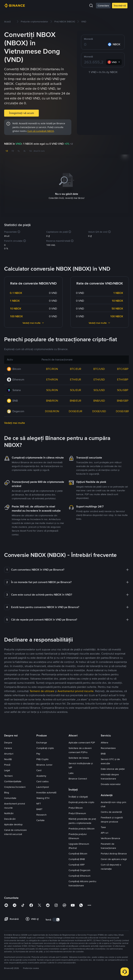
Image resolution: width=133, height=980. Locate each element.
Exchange (42, 742)
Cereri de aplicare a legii (114, 858)
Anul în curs (39, 151)
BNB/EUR (76, 400)
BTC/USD (99, 368)
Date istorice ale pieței (113, 768)
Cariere (8, 747)
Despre (8, 742)
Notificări (9, 813)
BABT (39, 808)
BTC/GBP (123, 368)
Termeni (8, 775)
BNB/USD (99, 400)
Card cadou (43, 781)
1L (19, 151)
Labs (71, 772)
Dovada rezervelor (111, 783)
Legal (7, 770)
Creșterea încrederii (15, 786)
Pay (38, 753)
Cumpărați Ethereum (79, 875)
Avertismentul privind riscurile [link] (76, 690)
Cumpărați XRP (77, 864)
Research (41, 814)
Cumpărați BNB (77, 858)
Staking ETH (43, 797)
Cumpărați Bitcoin (78, 853)
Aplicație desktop (13, 824)
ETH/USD (99, 379)
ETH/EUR (76, 379)
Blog (7, 792)
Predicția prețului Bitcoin (82, 828)
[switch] (56, 919)
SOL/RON (52, 389)
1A (30, 151)
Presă (7, 764)
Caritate (40, 820)
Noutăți (8, 758)
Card (39, 770)
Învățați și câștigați (78, 796)
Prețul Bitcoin (76, 807)
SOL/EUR (76, 389)
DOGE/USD (99, 411)
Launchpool (43, 786)
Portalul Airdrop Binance (114, 853)
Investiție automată (46, 792)
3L (25, 151)
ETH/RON (52, 379)
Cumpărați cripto (45, 747)
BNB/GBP (123, 400)
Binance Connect (78, 778)
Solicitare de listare (79, 757)
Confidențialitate (13, 781)
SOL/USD (99, 389)
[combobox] (114, 62)
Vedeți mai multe (33, 322)
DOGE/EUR (76, 411)
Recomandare (108, 747)
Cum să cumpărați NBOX (41, 131)
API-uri (105, 832)
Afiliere (105, 742)
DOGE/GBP (123, 411)
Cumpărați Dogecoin (79, 869)
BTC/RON (52, 368)
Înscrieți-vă (120, 6)
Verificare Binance (110, 838)
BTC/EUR (76, 368)
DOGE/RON (52, 411)
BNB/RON (52, 400)
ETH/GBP (123, 379)
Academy (41, 775)
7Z (13, 151)
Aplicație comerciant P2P (82, 742)
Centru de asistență (111, 811)
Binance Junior (44, 764)
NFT (39, 803)
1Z (7, 151)
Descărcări (10, 818)
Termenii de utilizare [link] (42, 690)
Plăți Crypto (42, 758)
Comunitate (10, 797)
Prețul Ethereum (77, 813)
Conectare (103, 6)
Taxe (103, 826)
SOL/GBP (123, 389)
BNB (103, 753)
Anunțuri (9, 753)
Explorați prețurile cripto (81, 801)
